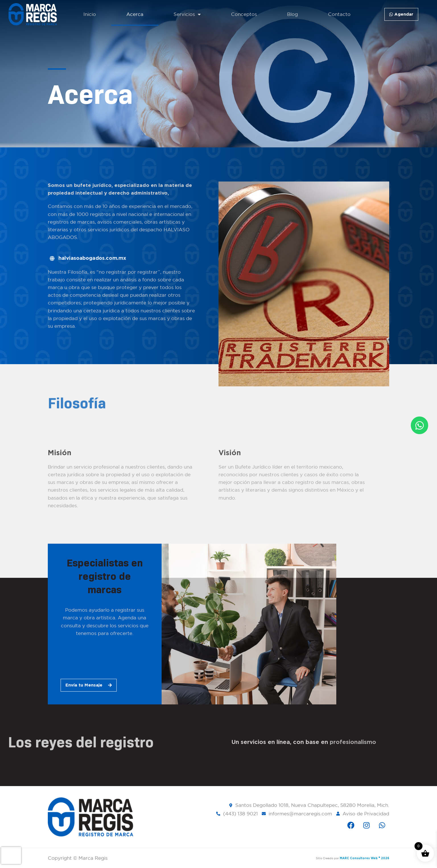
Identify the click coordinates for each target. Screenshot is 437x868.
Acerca (135, 14)
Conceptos (244, 14)
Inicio (90, 14)
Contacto (339, 14)
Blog (292, 14)
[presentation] (11, 855)
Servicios (187, 14)
